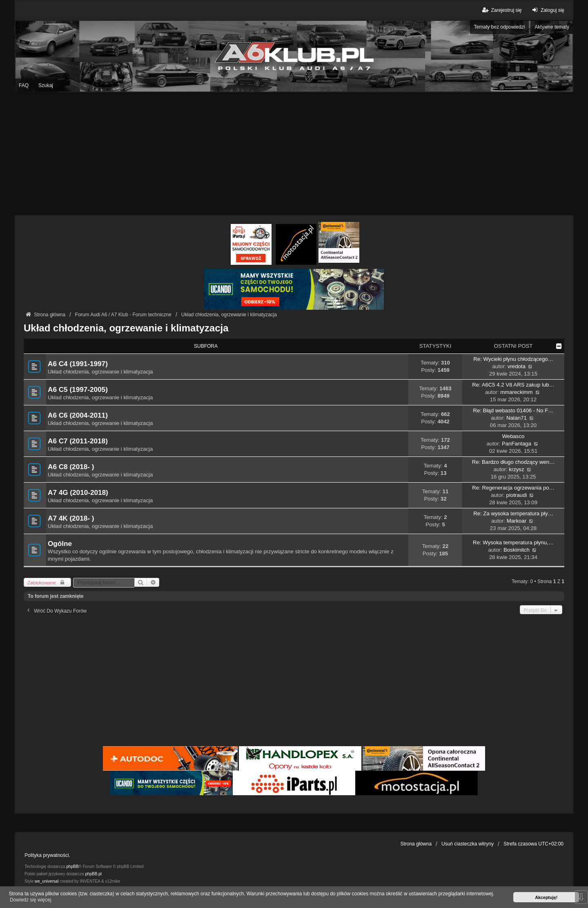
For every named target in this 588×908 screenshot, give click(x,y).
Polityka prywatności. (47, 855)
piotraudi (517, 495)
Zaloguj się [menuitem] (547, 10)
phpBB (72, 867)
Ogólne (60, 543)
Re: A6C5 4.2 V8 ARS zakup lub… (513, 385)
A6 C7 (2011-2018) (78, 441)
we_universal (47, 881)
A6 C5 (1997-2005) (78, 389)
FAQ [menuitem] (24, 85)
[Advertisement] (294, 154)
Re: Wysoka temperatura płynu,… (513, 542)
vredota (517, 366)
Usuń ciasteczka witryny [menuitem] (468, 844)
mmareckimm (516, 392)
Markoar (517, 521)
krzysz (516, 469)
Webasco (513, 436)
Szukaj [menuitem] (46, 85)
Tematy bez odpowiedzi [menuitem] (500, 27)
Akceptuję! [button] (546, 897)
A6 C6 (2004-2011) (78, 415)
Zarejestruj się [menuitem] (501, 10)
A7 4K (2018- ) (71, 518)
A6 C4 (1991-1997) (78, 364)
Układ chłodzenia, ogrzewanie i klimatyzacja (126, 328)
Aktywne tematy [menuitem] (552, 27)
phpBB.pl (93, 874)
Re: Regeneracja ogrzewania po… (513, 488)
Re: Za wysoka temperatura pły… (513, 513)
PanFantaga (517, 444)
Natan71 (517, 418)
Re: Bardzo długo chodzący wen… (513, 462)
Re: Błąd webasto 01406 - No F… (513, 410)
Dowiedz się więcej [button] (30, 900)
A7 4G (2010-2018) (78, 492)
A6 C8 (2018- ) (71, 467)
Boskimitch (517, 550)
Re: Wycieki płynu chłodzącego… (513, 359)
